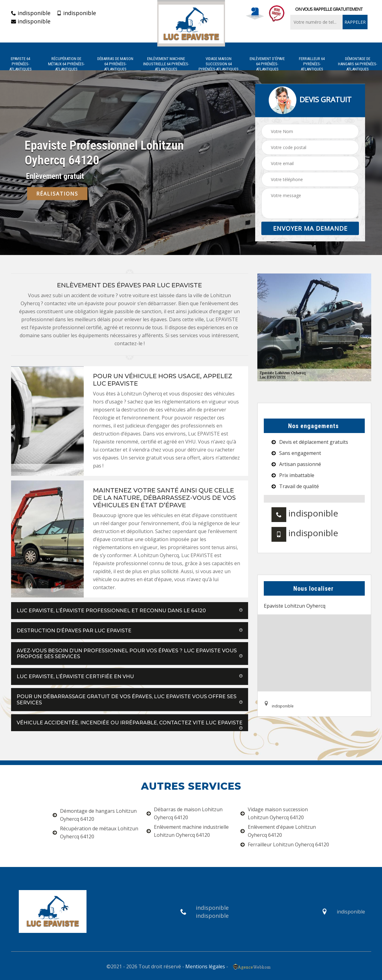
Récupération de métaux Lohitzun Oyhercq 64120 (95, 832)
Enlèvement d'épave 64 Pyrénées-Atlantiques (267, 64)
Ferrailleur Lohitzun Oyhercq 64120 (285, 844)
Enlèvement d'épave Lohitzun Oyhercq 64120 (278, 831)
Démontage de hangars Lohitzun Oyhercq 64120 (95, 815)
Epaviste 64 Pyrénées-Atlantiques (20, 64)
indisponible (31, 13)
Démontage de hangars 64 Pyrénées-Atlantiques (358, 64)
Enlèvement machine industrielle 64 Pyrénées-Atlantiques (166, 64)
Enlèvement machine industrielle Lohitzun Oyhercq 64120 (188, 831)
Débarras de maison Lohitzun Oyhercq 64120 (185, 813)
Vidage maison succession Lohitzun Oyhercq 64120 (274, 813)
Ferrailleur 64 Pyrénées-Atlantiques (312, 64)
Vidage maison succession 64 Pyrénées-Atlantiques (219, 64)
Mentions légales (205, 966)
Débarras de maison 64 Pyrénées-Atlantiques (115, 64)
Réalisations (57, 194)
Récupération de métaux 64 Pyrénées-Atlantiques (66, 64)
